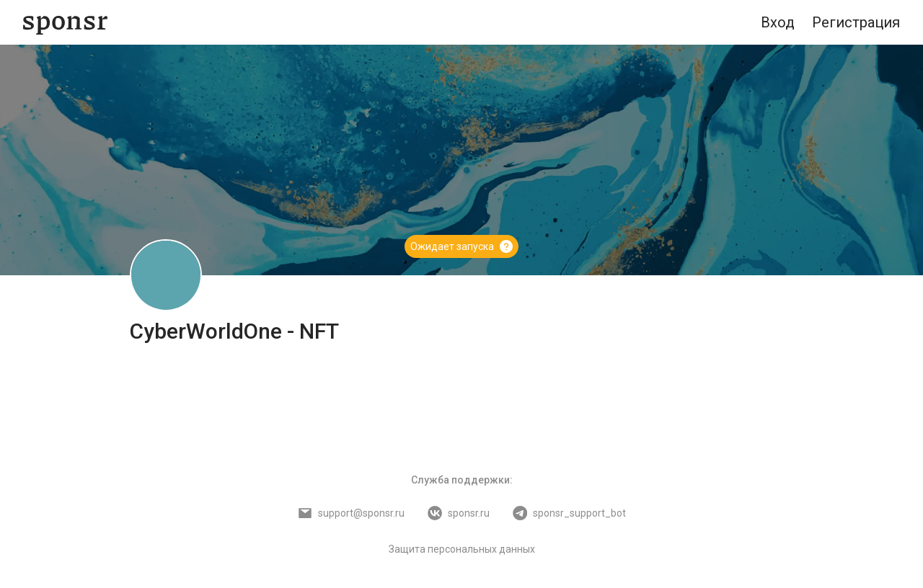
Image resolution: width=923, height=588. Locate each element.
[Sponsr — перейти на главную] (65, 23)
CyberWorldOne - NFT (234, 331)
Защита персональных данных (462, 549)
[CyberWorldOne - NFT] (166, 275)
